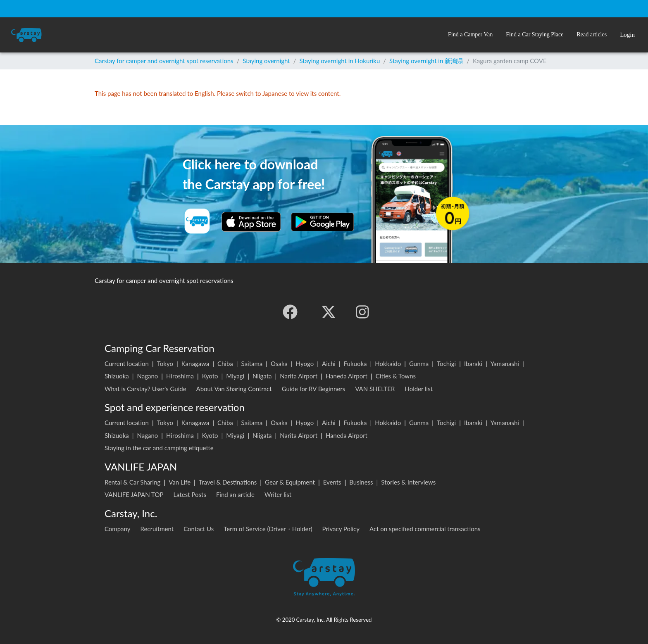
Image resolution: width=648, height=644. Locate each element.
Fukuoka (355, 364)
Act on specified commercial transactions (425, 529)
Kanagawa (195, 364)
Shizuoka (117, 376)
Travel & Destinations (228, 482)
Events (332, 482)
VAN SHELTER (375, 389)
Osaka (279, 364)
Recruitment (157, 529)
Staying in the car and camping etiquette (159, 448)
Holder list (419, 389)
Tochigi (446, 364)
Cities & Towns (396, 376)
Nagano (147, 376)
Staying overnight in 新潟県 (426, 61)
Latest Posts (190, 494)
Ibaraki (473, 364)
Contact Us (199, 529)
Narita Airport (299, 376)
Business (361, 482)
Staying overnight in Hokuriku (340, 61)
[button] (470, 35)
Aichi (329, 364)
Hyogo (305, 364)
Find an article (235, 494)
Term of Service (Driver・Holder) (268, 529)
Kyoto (210, 376)
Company (118, 529)
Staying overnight (266, 61)
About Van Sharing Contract (234, 389)
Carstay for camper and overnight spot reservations (164, 61)
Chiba (225, 364)
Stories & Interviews (408, 482)
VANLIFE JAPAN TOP (134, 494)
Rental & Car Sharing (132, 482)
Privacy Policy (341, 529)
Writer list (278, 494)
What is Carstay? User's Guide (145, 389)
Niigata (262, 376)
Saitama (252, 364)
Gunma (419, 364)
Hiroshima (180, 376)
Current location (127, 364)
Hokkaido (388, 364)
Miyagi (235, 376)
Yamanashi (505, 364)
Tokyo (165, 364)
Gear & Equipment (290, 482)
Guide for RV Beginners (314, 389)
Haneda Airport (347, 376)
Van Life (180, 482)
